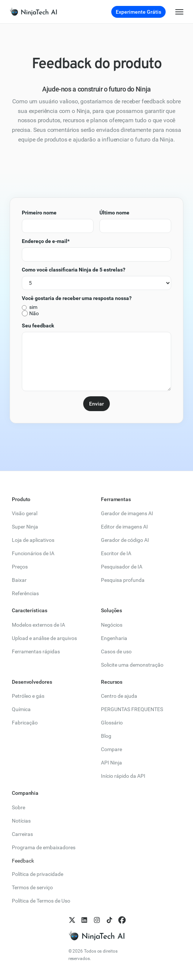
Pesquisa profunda (123, 580)
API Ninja (111, 763)
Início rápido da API (123, 776)
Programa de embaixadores (44, 847)
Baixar (19, 580)
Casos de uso (116, 651)
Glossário (112, 723)
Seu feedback (38, 326)
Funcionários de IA (33, 553)
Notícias (21, 821)
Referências (25, 593)
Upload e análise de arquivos (44, 638)
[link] (31, 12)
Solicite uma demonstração (132, 665)
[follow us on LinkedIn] (84, 920)
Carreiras (22, 834)
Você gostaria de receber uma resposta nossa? (77, 298)
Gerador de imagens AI (127, 513)
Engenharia (114, 638)
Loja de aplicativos (33, 540)
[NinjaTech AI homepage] (96, 936)
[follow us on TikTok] (109, 920)
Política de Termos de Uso (41, 901)
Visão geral (25, 513)
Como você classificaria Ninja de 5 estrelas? (74, 270)
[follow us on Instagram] (96, 920)
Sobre (18, 807)
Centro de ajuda (119, 696)
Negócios (112, 625)
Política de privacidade (38, 874)
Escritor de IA (116, 553)
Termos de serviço (32, 887)
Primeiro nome (39, 213)
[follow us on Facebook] (122, 920)
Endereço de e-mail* (46, 241)
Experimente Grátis (138, 12)
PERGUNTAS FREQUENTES (132, 709)
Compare (111, 749)
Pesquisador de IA (122, 567)
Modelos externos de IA (38, 625)
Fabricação (25, 723)
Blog (106, 736)
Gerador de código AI (125, 540)
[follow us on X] (72, 920)
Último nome (114, 213)
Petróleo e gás (28, 696)
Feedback (23, 861)
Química (21, 709)
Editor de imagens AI (124, 527)
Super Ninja (25, 527)
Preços (20, 567)
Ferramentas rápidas (36, 651)
